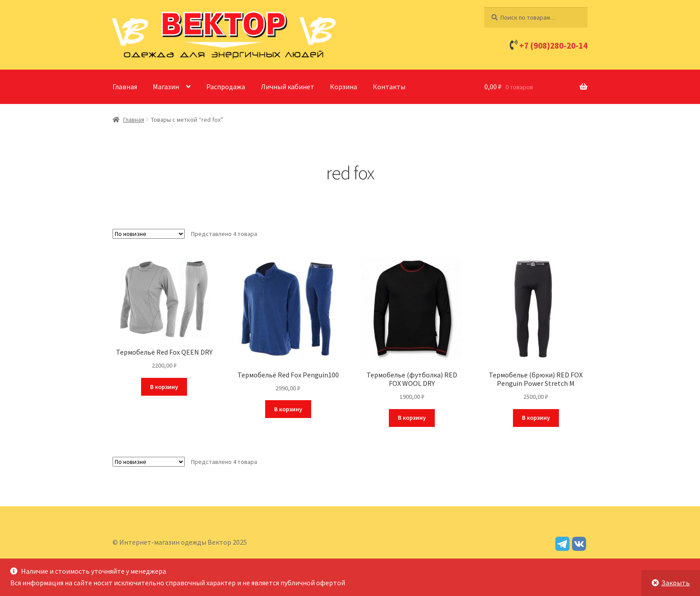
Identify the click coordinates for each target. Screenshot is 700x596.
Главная (125, 87)
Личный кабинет (287, 87)
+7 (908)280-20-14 (553, 46)
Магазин (166, 87)
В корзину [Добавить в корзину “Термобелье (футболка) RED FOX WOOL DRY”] (412, 418)
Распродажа (226, 87)
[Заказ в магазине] (149, 234)
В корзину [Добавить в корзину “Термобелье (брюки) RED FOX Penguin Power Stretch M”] (536, 418)
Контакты (389, 87)
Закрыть (675, 583)
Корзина (344, 87)
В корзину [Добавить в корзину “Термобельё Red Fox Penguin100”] (288, 409)
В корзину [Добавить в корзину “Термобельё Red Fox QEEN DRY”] (164, 387)
